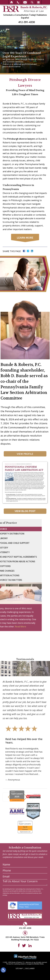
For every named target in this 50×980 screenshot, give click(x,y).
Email (25, 2)
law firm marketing (14, 964)
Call (18, 2)
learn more (25, 238)
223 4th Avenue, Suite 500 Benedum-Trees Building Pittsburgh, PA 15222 (25, 938)
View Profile (25, 454)
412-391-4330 (27, 22)
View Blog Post (25, 511)
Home (12, 2)
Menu (38, 2)
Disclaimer (30, 968)
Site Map (19, 968)
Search (32, 2)
